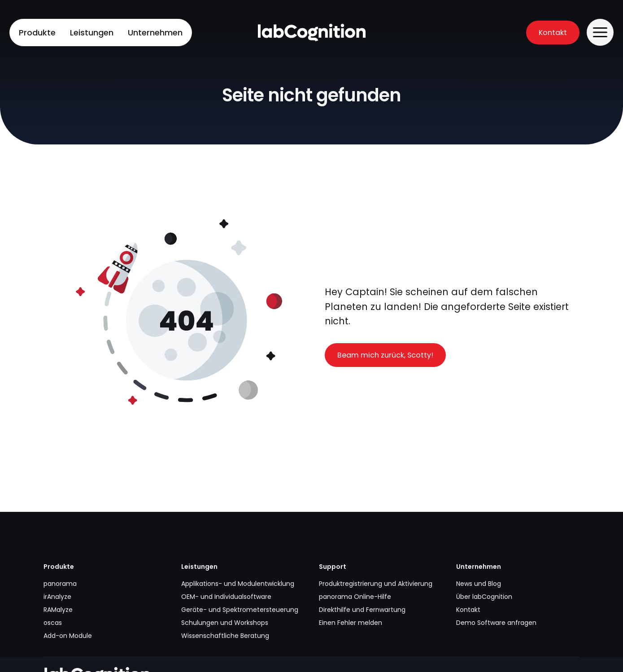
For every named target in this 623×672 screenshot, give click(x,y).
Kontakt (553, 33)
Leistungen (92, 33)
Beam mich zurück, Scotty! (385, 355)
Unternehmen (155, 33)
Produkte (37, 33)
